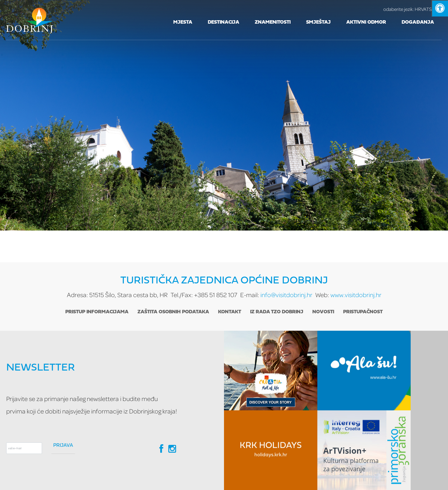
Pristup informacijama (97, 312)
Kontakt (230, 312)
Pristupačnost (363, 312)
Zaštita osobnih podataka (173, 312)
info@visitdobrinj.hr (286, 295)
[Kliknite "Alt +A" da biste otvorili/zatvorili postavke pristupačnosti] (440, 8)
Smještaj (318, 22)
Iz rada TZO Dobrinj (277, 312)
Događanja (418, 22)
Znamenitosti (273, 22)
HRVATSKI (413, 9)
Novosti (323, 312)
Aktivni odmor (366, 22)
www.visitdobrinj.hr (356, 295)
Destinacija (224, 22)
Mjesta (183, 22)
